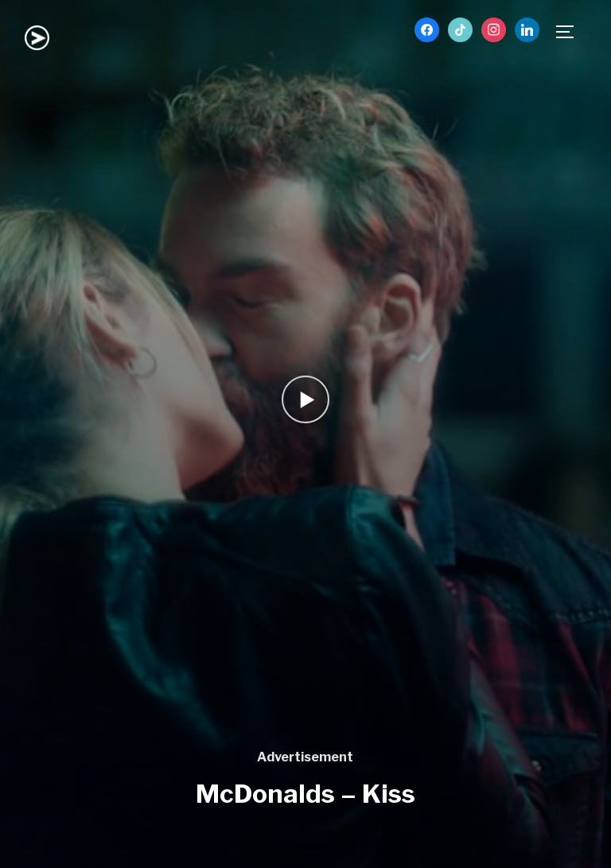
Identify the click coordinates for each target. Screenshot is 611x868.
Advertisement (305, 757)
